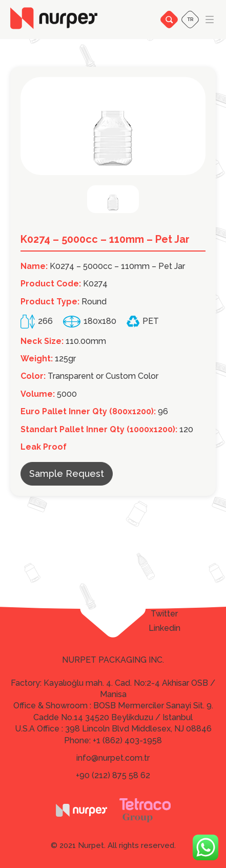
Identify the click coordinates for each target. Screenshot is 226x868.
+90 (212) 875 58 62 (113, 775)
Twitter (164, 614)
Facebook (164, 600)
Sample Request (67, 474)
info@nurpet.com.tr (113, 758)
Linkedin (165, 628)
